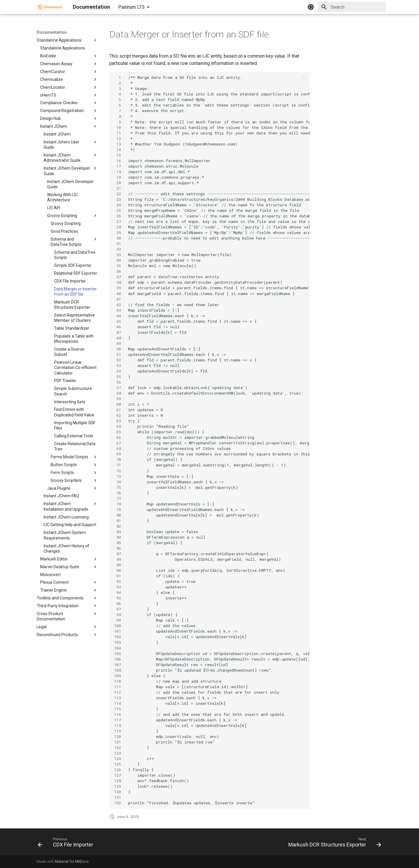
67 (118, 443)
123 (118, 753)
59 (118, 399)
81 (118, 521)
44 (118, 316)
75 (118, 487)
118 (118, 725)
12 (118, 139)
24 (118, 205)
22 (118, 194)
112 (118, 692)
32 (118, 249)
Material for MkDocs (72, 861)
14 (118, 150)
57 (118, 388)
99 (118, 620)
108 (118, 670)
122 (118, 748)
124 (118, 759)
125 (118, 764)
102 (118, 637)
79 (118, 510)
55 (118, 377)
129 (118, 786)
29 (118, 232)
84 (118, 537)
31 (118, 244)
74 (118, 482)
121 (118, 742)
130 (118, 792)
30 (118, 238)
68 (118, 448)
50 (118, 349)
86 (118, 548)
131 (118, 797)
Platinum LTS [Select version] (131, 7)
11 (118, 133)
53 (118, 365)
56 (118, 382)
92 (118, 581)
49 (118, 343)
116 (118, 714)
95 (118, 598)
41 (118, 299)
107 (118, 665)
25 (118, 210)
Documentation (52, 32)
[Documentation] (50, 7)
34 (118, 260)
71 (118, 465)
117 (118, 720)
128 (118, 781)
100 (118, 626)
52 (118, 360)
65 (118, 432)
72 (118, 471)
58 (118, 393)
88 (118, 559)
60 (118, 404)
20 (118, 183)
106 (118, 659)
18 (118, 172)
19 (118, 177)
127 (118, 775)
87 (118, 554)
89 (118, 565)
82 (118, 526)
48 (118, 338)
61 (118, 410)
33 (118, 255)
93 (118, 587)
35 (118, 266)
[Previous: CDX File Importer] (67, 844)
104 (118, 648)
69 (118, 454)
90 (118, 570)
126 (118, 770)
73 (118, 476)
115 (118, 709)
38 (118, 282)
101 (118, 631)
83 (118, 532)
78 (118, 504)
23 (118, 199)
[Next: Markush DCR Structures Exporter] (333, 844)
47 (118, 332)
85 (118, 543)
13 (118, 144)
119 (118, 731)
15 (118, 155)
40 (118, 294)
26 (118, 216)
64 (118, 426)
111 (118, 687)
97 (118, 609)
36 (118, 271)
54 (118, 371)
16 (118, 161)
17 (118, 166)
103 (118, 642)
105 (118, 654)
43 (118, 310)
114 (118, 703)
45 (118, 321)
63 (118, 421)
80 (118, 515)
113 (118, 698)
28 (118, 227)
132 (118, 803)
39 (118, 288)
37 (118, 277)
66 (118, 437)
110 (118, 681)
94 (118, 592)
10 (118, 127)
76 (118, 493)
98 (118, 615)
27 (118, 221)
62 (118, 415)
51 (118, 354)
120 (118, 736)
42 (118, 305)
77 (118, 498)
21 (118, 188)
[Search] (352, 7)
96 (118, 603)
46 (118, 327)
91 (118, 576)
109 (118, 676)
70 (118, 459)
